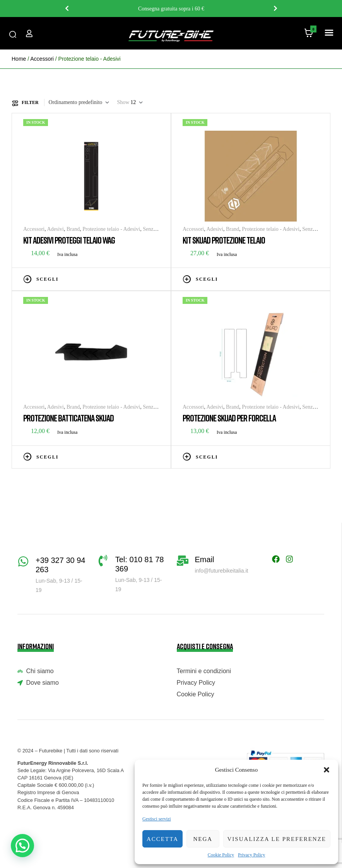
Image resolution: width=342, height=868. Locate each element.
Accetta (162, 839)
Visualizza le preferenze (277, 839)
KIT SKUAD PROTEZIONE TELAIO (224, 240)
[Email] (183, 561)
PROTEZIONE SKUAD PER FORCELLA (229, 418)
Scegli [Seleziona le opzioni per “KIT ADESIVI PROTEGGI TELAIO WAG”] (47, 279)
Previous (67, 9)
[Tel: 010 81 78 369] (103, 561)
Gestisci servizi (157, 819)
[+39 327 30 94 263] (23, 561)
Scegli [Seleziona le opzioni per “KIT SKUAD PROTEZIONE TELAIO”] (207, 279)
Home (19, 59)
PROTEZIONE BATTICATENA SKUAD (68, 418)
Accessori (42, 59)
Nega (203, 839)
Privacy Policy (251, 855)
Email (205, 559)
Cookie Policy (221, 855)
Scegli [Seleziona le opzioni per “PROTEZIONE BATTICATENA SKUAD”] (47, 457)
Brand (73, 229)
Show (123, 102)
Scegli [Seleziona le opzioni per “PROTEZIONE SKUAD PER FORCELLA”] (207, 457)
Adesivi (55, 229)
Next (275, 9)
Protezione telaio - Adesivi (111, 229)
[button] (327, 770)
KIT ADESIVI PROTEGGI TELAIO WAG (69, 240)
